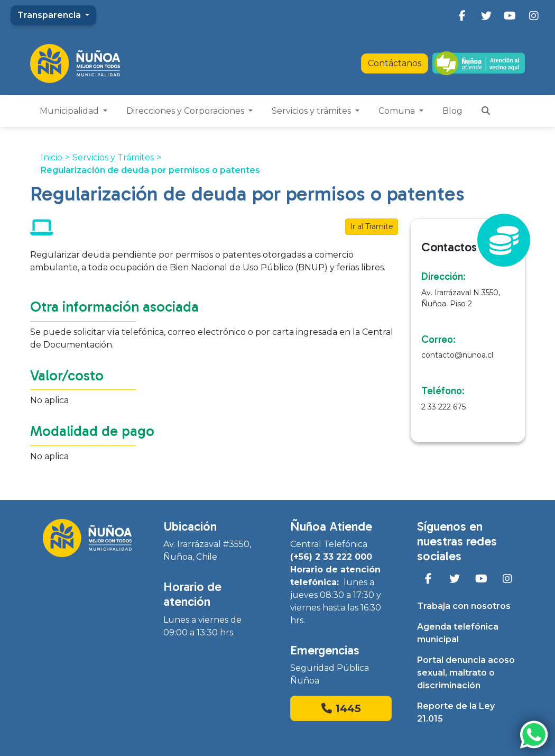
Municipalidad (70, 111)
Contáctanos (395, 63)
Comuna (398, 111)
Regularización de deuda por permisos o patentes (150, 170)
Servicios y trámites (312, 111)
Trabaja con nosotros (464, 606)
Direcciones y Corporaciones (186, 111)
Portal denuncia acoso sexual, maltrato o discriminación (466, 673)
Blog (452, 111)
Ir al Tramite (372, 226)
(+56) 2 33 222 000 (331, 557)
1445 (341, 708)
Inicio (52, 157)
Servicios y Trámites (113, 157)
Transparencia (50, 15)
